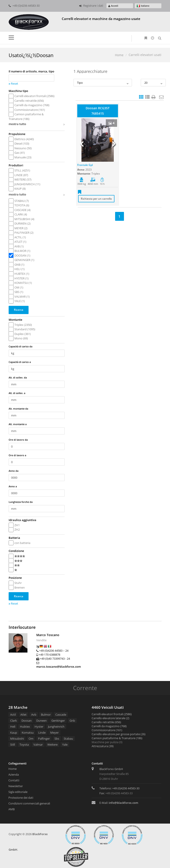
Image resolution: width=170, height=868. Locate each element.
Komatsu (28, 733)
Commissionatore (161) (107, 730)
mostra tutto (37, 125)
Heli (13, 727)
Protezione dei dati (21, 798)
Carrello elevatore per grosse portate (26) (119, 734)
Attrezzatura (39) (103, 746)
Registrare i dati (91, 6)
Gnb (72, 721)
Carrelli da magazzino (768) (109, 726)
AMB (12, 809)
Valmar (38, 745)
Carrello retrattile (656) (106, 722)
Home (119, 55)
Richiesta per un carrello (96, 199)
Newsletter (16, 786)
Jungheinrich (56, 727)
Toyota (24, 745)
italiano (143, 6)
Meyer (54, 733)
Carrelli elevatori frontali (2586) (112, 714)
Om (31, 739)
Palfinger (44, 739)
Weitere (52, 745)
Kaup (14, 733)
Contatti (14, 780)
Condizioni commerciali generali (29, 803)
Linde (42, 733)
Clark (14, 721)
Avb (34, 715)
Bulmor (46, 715)
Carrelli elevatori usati (145, 55)
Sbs (57, 739)
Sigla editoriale (18, 792)
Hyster (39, 727)
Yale (65, 745)
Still (13, 745)
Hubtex (25, 727)
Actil (13, 715)
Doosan (27, 721)
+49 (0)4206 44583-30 (24, 6)
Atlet (23, 715)
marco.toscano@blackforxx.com (59, 667)
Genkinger (58, 721)
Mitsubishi (17, 739)
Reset (13, 84)
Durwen (42, 721)
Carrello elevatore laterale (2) (110, 718)
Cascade (61, 715)
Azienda (14, 774)
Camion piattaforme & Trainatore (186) (117, 738)
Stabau (68, 739)
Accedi (113, 6)
